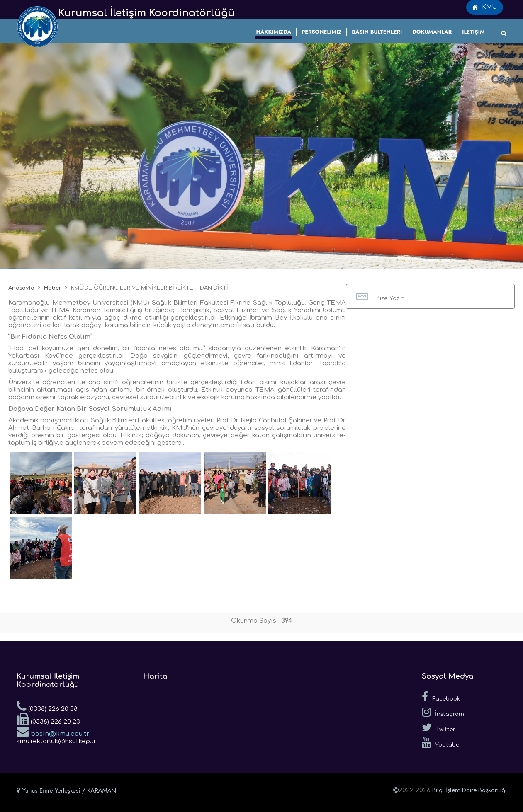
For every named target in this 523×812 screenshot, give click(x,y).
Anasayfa (21, 288)
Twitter (439, 727)
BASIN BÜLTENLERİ (377, 32)
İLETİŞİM (473, 32)
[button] (430, 296)
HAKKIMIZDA (274, 32)
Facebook (441, 697)
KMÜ (485, 7)
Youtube (440, 743)
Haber (53, 288)
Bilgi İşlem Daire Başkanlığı (469, 790)
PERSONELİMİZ (321, 32)
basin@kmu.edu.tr (53, 731)
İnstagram (443, 712)
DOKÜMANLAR (432, 32)
